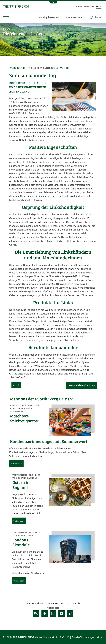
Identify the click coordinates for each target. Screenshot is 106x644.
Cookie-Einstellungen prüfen (87, 637)
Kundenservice (76, 17)
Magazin (89, 6)
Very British (19, 68)
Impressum (57, 603)
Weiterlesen (16, 464)
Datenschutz (36, 603)
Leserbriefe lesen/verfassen (81, 385)
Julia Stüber (60, 68)
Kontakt (76, 603)
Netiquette (53, 608)
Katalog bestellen (51, 17)
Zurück (16, 385)
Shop (79, 6)
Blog (99, 6)
